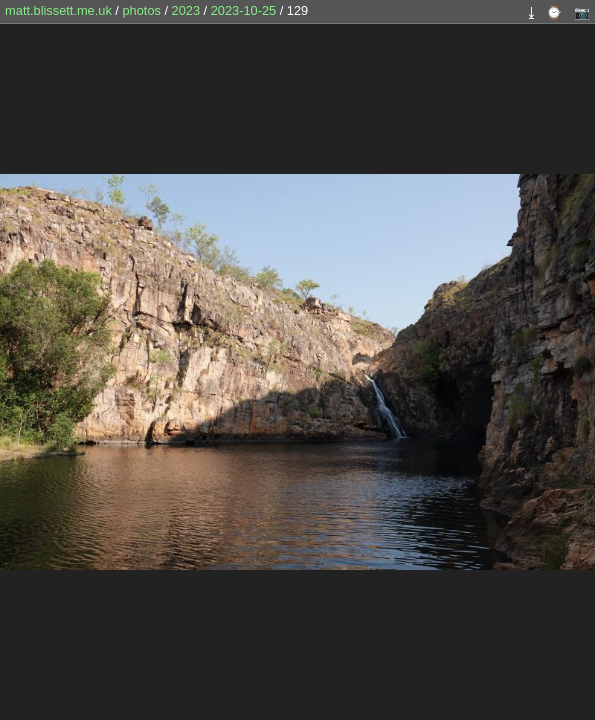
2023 (186, 10)
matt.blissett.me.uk (58, 10)
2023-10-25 (243, 10)
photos (141, 10)
